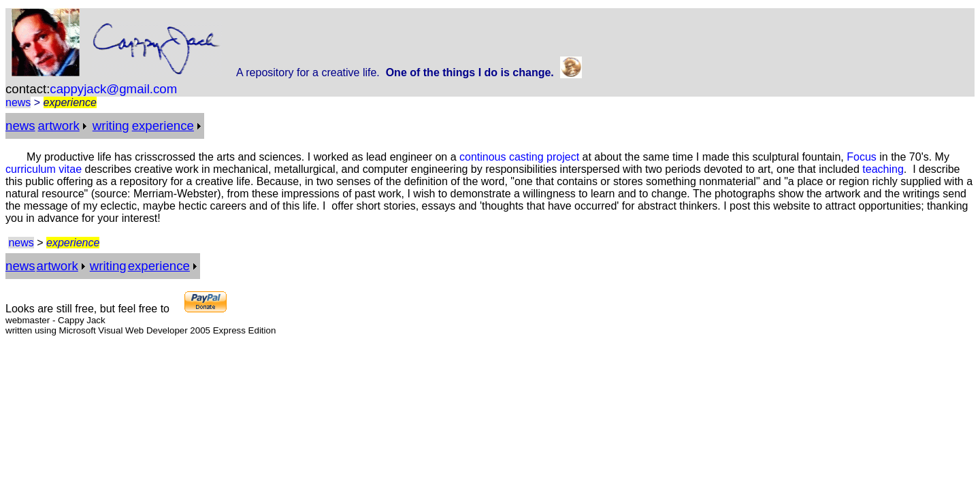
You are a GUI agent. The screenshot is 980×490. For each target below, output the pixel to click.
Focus (862, 157)
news (18, 102)
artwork (59, 126)
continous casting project (519, 157)
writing (111, 126)
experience (163, 126)
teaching (883, 169)
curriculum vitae (44, 169)
